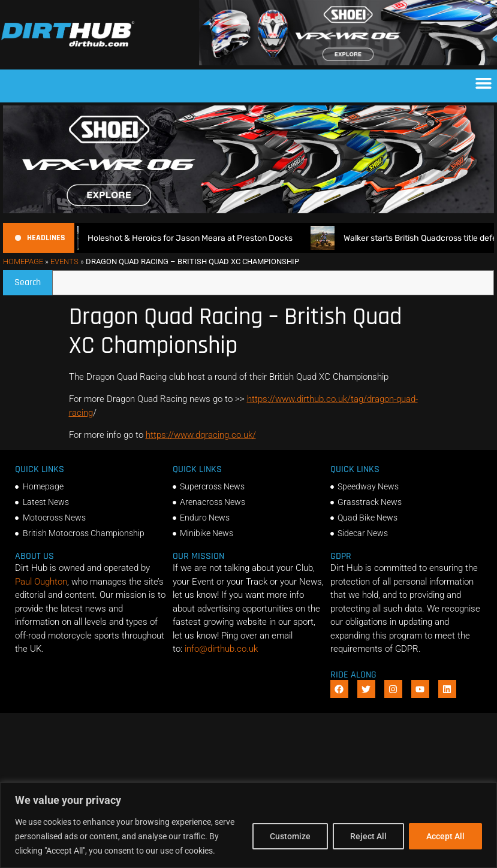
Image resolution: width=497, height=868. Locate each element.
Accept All (445, 836)
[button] (484, 83)
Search (33, 279)
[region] (248, 825)
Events (64, 261)
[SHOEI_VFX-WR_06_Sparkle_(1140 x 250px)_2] (248, 210)
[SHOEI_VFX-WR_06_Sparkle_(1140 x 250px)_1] (348, 62)
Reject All (368, 836)
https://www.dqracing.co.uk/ (201, 435)
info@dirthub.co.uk (221, 649)
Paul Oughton (41, 582)
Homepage (23, 261)
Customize (290, 836)
